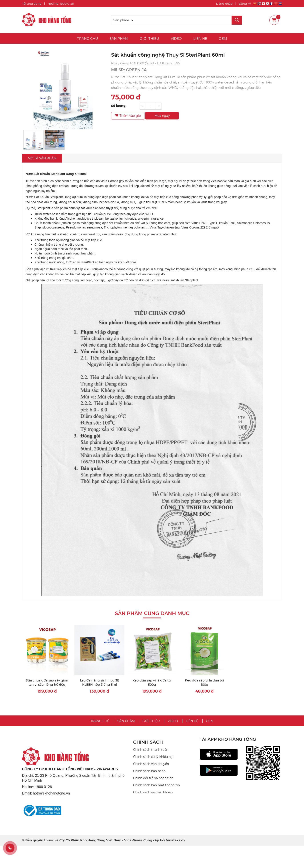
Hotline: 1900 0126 (61, 4)
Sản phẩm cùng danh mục (152, 613)
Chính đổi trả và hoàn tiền (153, 778)
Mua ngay (162, 116)
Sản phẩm (119, 39)
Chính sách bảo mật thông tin (156, 785)
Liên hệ (200, 39)
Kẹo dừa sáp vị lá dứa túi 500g (152, 683)
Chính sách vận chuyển (151, 764)
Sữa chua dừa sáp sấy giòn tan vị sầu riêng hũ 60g (47, 683)
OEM (223, 39)
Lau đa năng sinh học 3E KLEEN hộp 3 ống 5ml (100, 683)
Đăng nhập (224, 4)
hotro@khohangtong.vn (51, 793)
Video (176, 39)
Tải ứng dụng (32, 4)
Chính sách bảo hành (149, 771)
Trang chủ (88, 39)
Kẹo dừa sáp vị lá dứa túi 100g (204, 683)
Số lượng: (119, 106)
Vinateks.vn (175, 840)
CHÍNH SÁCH (148, 742)
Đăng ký (245, 4)
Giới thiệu (149, 39)
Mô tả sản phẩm (42, 158)
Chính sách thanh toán (151, 750)
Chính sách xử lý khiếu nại (153, 757)
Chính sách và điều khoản (153, 792)
